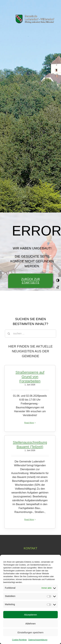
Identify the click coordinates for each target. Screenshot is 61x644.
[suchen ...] (30, 334)
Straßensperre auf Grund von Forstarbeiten (29, 377)
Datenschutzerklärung (38, 640)
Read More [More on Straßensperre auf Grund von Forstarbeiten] (28, 423)
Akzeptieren (30, 615)
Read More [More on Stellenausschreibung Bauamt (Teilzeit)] (28, 520)
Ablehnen (30, 624)
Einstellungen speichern (30, 632)
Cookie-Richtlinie (19, 640)
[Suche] (9, 334)
